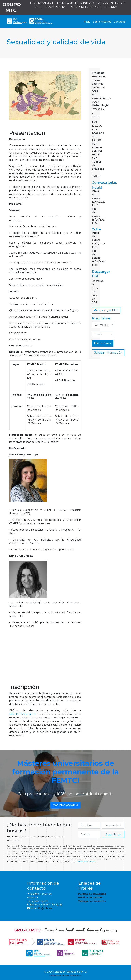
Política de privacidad (92, 894)
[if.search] (89, 825)
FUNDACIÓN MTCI (41, 3)
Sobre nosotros (102, 22)
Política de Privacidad (86, 861)
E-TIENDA (111, 7)
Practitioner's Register (23, 714)
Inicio (87, 22)
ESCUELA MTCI (67, 3)
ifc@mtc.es (45, 908)
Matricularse (103, 343)
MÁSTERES (87, 3)
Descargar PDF (106, 310)
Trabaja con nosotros (92, 901)
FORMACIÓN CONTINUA (85, 7)
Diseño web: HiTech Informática (65, 976)
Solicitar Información (108, 353)
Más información (65, 805)
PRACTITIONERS (55, 7)
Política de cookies (90, 897)
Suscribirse (113, 834)
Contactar (120, 22)
